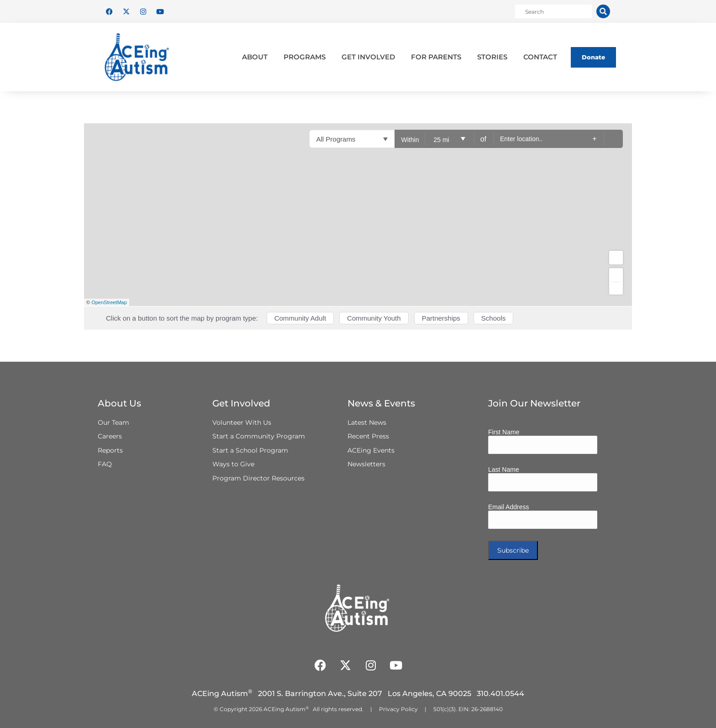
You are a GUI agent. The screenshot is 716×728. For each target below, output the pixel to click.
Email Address (508, 507)
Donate (593, 57)
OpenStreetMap (109, 302)
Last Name (504, 470)
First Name (504, 432)
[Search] (603, 11)
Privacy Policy (398, 709)
